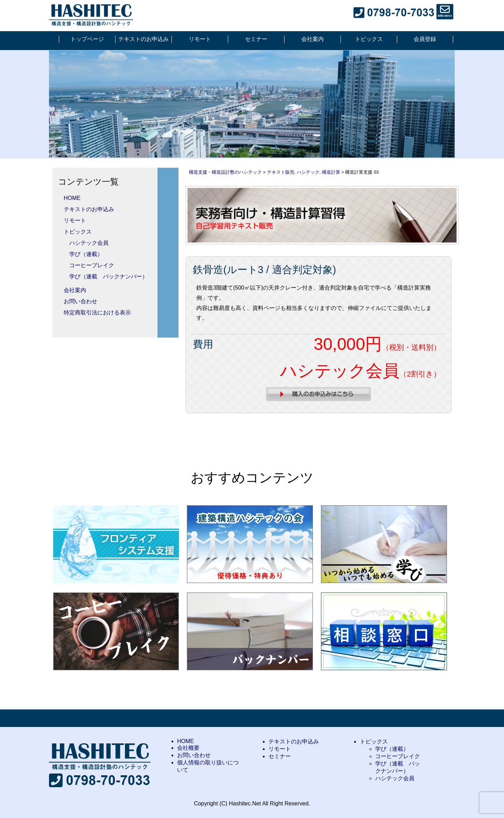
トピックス (369, 39)
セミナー (256, 39)
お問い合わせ (80, 301)
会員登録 (425, 39)
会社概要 (188, 748)
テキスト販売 (281, 172)
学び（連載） (86, 254)
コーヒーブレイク (92, 265)
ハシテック (308, 172)
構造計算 (331, 172)
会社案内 (313, 39)
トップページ (87, 39)
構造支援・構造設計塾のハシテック (225, 172)
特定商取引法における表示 (97, 313)
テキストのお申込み (143, 39)
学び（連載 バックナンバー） (108, 276)
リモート (200, 39)
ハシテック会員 (89, 243)
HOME (72, 198)
